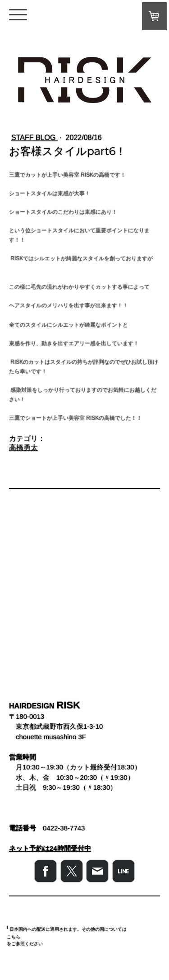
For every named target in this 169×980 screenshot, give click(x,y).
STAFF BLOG (34, 138)
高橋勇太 (23, 448)
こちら (14, 937)
